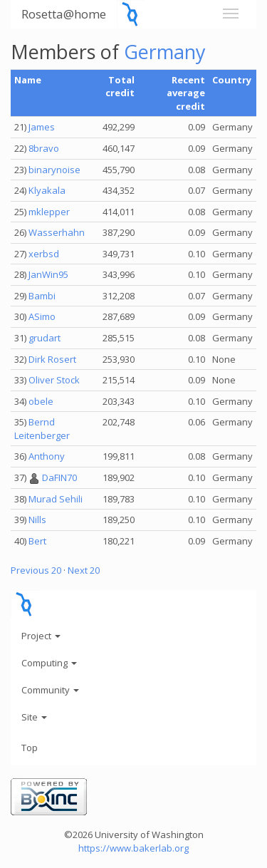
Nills (37, 520)
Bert (37, 541)
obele (41, 401)
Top (30, 748)
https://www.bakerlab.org (133, 848)
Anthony (47, 456)
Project (41, 636)
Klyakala (47, 190)
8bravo (44, 148)
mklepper (49, 212)
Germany (165, 52)
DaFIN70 (59, 477)
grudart (44, 338)
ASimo (42, 316)
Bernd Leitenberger (42, 429)
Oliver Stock (54, 380)
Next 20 (84, 570)
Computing (49, 663)
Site (34, 717)
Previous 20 (36, 570)
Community (50, 690)
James (42, 127)
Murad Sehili (56, 499)
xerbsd (44, 254)
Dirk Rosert (52, 359)
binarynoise (54, 170)
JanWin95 (48, 274)
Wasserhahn (57, 232)
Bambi (42, 296)
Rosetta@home (64, 14)
